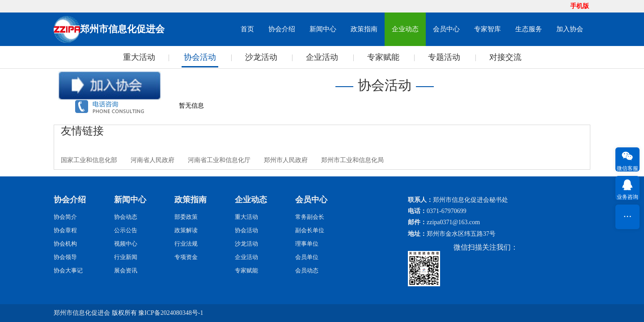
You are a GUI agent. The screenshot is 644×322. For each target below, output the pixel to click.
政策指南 (364, 29)
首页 (247, 29)
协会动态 (126, 217)
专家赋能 (383, 57)
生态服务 (529, 29)
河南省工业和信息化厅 (219, 160)
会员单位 (307, 257)
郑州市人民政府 (286, 160)
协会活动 (200, 57)
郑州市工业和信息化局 (352, 160)
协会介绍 (282, 29)
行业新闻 (126, 257)
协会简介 (65, 217)
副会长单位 (310, 230)
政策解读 (186, 230)
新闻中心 (323, 29)
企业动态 (405, 29)
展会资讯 (126, 270)
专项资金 (186, 257)
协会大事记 (68, 270)
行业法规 (186, 244)
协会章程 (65, 230)
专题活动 (444, 57)
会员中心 (446, 29)
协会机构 (65, 244)
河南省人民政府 (153, 160)
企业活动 (322, 57)
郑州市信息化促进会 (82, 313)
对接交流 (505, 57)
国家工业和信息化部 (89, 160)
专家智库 (487, 29)
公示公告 (126, 230)
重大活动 (139, 57)
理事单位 (307, 244)
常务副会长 (310, 217)
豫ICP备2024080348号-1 (171, 313)
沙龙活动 (261, 57)
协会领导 (65, 257)
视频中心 (126, 244)
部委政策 (186, 217)
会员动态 (307, 270)
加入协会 (570, 29)
